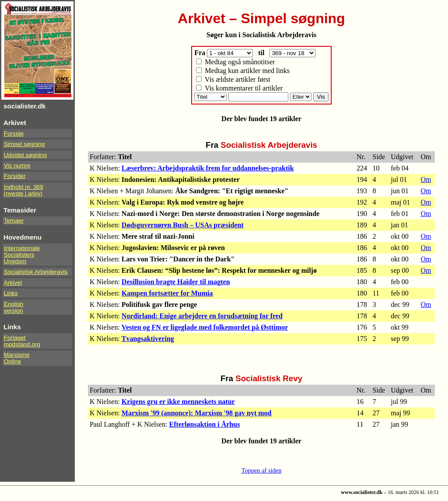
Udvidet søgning (25, 155)
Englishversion (14, 307)
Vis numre (17, 165)
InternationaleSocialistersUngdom (22, 255)
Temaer (14, 221)
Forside (14, 134)
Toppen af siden (262, 470)
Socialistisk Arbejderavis (36, 272)
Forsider (15, 176)
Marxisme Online (17, 358)
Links (11, 293)
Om (426, 179)
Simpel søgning (24, 144)
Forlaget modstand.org (22, 341)
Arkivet (13, 283)
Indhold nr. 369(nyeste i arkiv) (24, 190)
